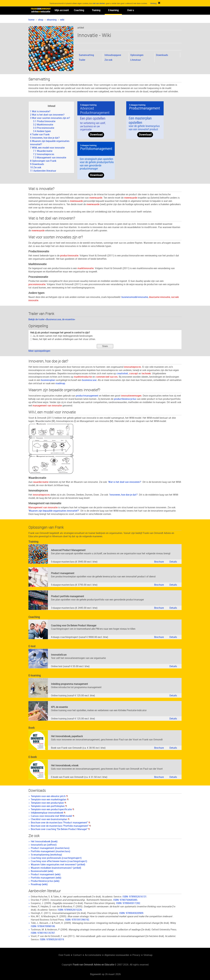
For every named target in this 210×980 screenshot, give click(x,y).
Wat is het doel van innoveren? (125, 482)
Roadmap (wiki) (39, 884)
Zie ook (108, 60)
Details (173, 562)
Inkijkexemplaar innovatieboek (48, 813)
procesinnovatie (37, 284)
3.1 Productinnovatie (44, 121)
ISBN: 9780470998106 (43, 926)
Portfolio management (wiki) (46, 878)
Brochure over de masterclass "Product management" (61, 823)
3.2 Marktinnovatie (43, 125)
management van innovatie (47, 405)
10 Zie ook (36, 167)
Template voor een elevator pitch (49, 796)
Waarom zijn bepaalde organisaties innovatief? (54, 511)
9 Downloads (37, 164)
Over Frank (64, 955)
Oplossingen (137, 55)
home (31, 20)
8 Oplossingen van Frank (43, 161)
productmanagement (87, 396)
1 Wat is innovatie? (40, 111)
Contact (77, 955)
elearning (52, 20)
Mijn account (62, 10)
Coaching (79, 10)
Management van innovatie (43, 507)
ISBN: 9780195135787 (43, 933)
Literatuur (136, 60)
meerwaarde (96, 198)
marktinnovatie (86, 268)
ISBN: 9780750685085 (125, 900)
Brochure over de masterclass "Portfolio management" (61, 826)
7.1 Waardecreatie (43, 151)
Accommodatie (93, 955)
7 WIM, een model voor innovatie (47, 148)
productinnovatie (69, 255)
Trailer (82, 60)
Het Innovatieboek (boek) (44, 841)
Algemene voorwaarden (117, 955)
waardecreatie (41, 482)
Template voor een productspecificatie (52, 809)
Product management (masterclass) (50, 848)
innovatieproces (133, 367)
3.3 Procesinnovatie (44, 128)
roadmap (60, 383)
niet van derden (99, 3)
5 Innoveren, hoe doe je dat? (45, 138)
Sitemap (148, 955)
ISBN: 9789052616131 (135, 897)
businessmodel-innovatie (135, 297)
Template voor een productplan (49, 803)
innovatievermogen (131, 396)
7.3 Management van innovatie (50, 157)
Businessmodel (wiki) (42, 871)
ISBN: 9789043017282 (128, 903)
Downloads (162, 55)
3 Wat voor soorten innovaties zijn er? (50, 118)
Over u (131, 10)
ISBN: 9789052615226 (70, 910)
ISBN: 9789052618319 (52, 939)
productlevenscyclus (125, 399)
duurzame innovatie (160, 297)
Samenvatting (86, 55)
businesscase (89, 380)
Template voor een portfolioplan (49, 806)
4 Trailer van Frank (40, 134)
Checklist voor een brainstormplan (50, 819)
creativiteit (122, 373)
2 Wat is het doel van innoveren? (47, 115)
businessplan (48, 380)
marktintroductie (83, 377)
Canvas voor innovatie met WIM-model (53, 816)
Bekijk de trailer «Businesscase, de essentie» (52, 319)
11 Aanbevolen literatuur (43, 171)
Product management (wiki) (46, 874)
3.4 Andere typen (42, 131)
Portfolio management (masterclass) (50, 851)
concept (133, 373)
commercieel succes (107, 377)
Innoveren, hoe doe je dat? (123, 495)
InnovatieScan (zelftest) (44, 845)
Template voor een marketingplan (50, 799)
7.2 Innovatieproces (44, 154)
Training (96, 10)
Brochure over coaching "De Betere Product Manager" (60, 829)
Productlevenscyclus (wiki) (45, 881)
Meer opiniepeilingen (39, 351)
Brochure (159, 562)
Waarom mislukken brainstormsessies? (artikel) (56, 868)
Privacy (136, 955)
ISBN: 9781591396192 (77, 920)
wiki (62, 20)
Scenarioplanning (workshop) (46, 855)
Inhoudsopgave (113, 55)
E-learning (113, 10)
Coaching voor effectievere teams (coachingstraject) (59, 861)
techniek (146, 373)
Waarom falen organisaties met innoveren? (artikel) (58, 864)
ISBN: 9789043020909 (131, 913)
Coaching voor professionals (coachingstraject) (56, 858)
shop (41, 20)
